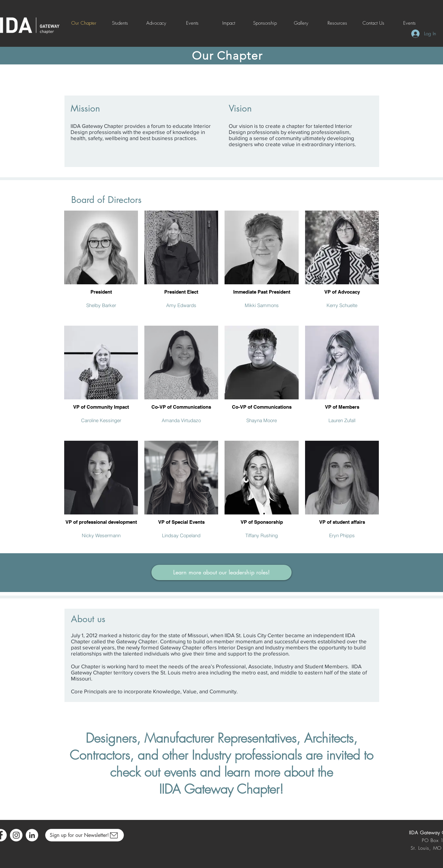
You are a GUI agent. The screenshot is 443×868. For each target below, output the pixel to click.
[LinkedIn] (32, 835)
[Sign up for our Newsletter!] (85, 835)
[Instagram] (16, 835)
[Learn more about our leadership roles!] (221, 572)
